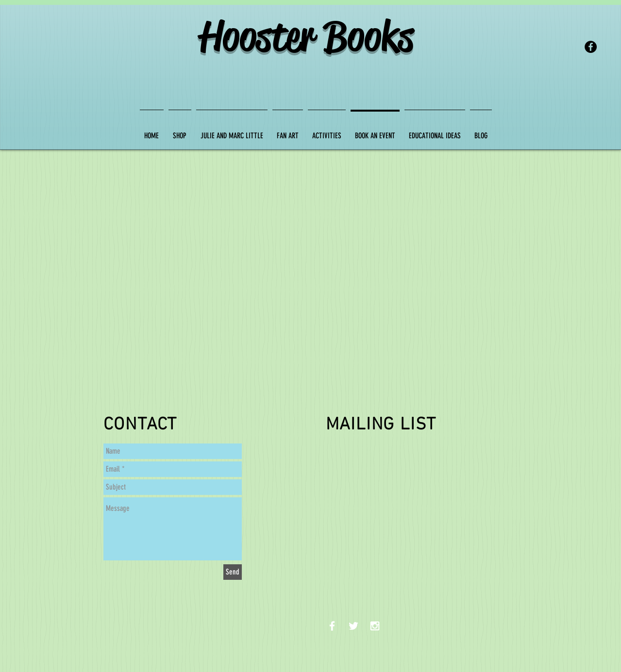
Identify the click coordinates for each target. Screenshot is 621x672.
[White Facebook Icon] (332, 626)
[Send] (233, 572)
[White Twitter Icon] (353, 626)
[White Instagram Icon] (375, 626)
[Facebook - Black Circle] (591, 47)
